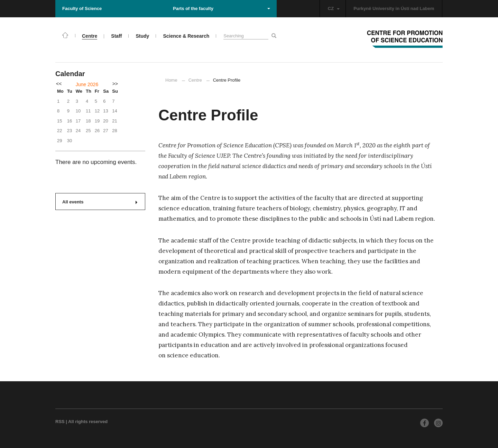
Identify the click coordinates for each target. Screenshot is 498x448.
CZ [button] (334, 8)
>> (115, 84)
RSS (60, 422)
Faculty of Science (82, 8)
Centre (195, 80)
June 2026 (87, 84)
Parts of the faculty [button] (222, 8)
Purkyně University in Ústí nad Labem (394, 8)
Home (171, 80)
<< (59, 84)
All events (100, 202)
